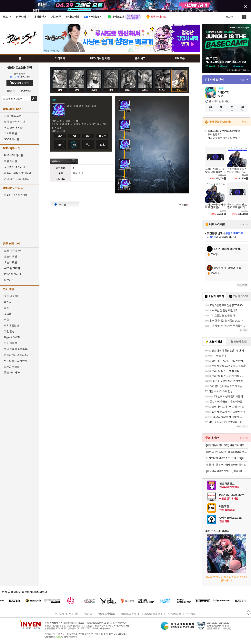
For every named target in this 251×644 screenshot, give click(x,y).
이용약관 (88, 614)
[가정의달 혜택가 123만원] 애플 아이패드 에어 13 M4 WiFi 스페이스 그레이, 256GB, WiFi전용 (227, 471)
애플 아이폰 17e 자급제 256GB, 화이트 (226, 465)
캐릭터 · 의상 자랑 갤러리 (18, 173)
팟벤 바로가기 (12, 296)
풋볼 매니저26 (12, 372)
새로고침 (241, 285)
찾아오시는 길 (174, 614)
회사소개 (59, 614)
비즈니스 (74, 614)
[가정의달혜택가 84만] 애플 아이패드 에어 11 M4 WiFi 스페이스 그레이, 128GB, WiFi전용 (227, 445)
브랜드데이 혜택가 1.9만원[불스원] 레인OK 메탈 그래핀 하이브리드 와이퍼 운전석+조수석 (227, 458)
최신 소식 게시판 (13, 127)
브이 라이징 (11, 343)
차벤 (7, 308)
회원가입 (11, 91)
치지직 (8, 302)
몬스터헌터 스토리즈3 (16, 355)
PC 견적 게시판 (13, 274)
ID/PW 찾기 (27, 91)
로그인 (229, 17)
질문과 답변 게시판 (15, 167)
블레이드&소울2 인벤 (16, 195)
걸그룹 (8, 314)
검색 (34, 98)
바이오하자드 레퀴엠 (15, 361)
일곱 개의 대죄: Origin (16, 349)
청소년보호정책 (128, 614)
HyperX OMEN (12, 337)
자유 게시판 (11, 161)
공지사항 (191, 614)
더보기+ (244, 80)
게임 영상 (9, 331)
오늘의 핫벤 (11, 256)
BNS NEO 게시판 (14, 155)
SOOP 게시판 (12, 139)
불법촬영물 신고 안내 (152, 614)
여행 (7, 320)
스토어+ (244, 122)
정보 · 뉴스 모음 (13, 116)
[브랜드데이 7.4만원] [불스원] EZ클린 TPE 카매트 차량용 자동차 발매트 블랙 (227, 452)
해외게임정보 (11, 325)
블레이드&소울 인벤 (20, 68)
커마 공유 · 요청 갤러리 (17, 179)
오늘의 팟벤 (11, 262)
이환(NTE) (223, 92)
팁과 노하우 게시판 (15, 122)
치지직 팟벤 (11, 133)
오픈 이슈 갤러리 (13, 251)
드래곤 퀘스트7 (12, 367)
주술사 (179, 72)
